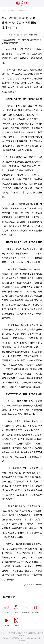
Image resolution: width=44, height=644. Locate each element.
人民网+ (16, 608)
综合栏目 (20, 10)
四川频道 (11, 10)
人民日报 (7, 608)
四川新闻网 (33, 35)
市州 (28, 10)
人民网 (3, 10)
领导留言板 (35, 608)
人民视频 (7, 622)
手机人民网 (26, 608)
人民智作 (16, 622)
